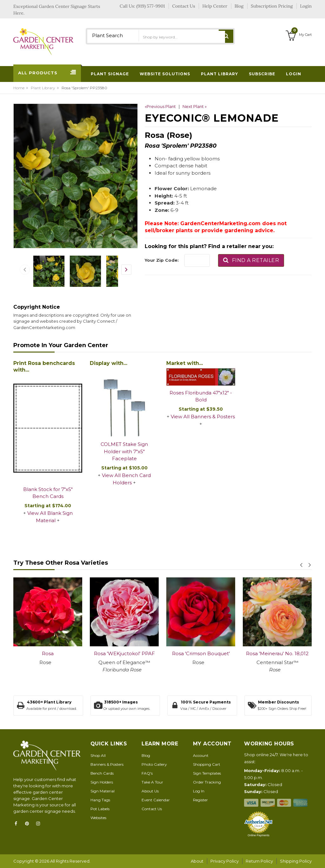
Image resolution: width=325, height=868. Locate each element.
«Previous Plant (160, 106)
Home (19, 88)
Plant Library (43, 88)
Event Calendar (156, 800)
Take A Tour (152, 782)
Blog (146, 755)
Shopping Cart (207, 764)
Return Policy (259, 861)
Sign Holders (102, 782)
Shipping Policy (296, 861)
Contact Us (152, 809)
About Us (150, 791)
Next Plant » (195, 106)
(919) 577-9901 (151, 6)
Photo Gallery (154, 764)
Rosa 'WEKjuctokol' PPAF (124, 653)
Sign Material (103, 791)
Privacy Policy (225, 861)
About (197, 861)
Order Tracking (207, 782)
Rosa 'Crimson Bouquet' (201, 653)
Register (200, 800)
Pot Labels (100, 809)
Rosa (48, 653)
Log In (199, 791)
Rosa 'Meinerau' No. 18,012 (277, 653)
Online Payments (259, 835)
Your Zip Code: (162, 260)
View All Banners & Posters (203, 417)
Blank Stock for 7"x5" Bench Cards (48, 493)
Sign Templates (207, 773)
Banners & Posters (107, 764)
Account (201, 755)
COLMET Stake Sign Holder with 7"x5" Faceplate (124, 451)
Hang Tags (100, 800)
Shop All (98, 755)
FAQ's (147, 773)
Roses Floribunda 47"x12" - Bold (201, 396)
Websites (98, 818)
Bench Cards (102, 773)
